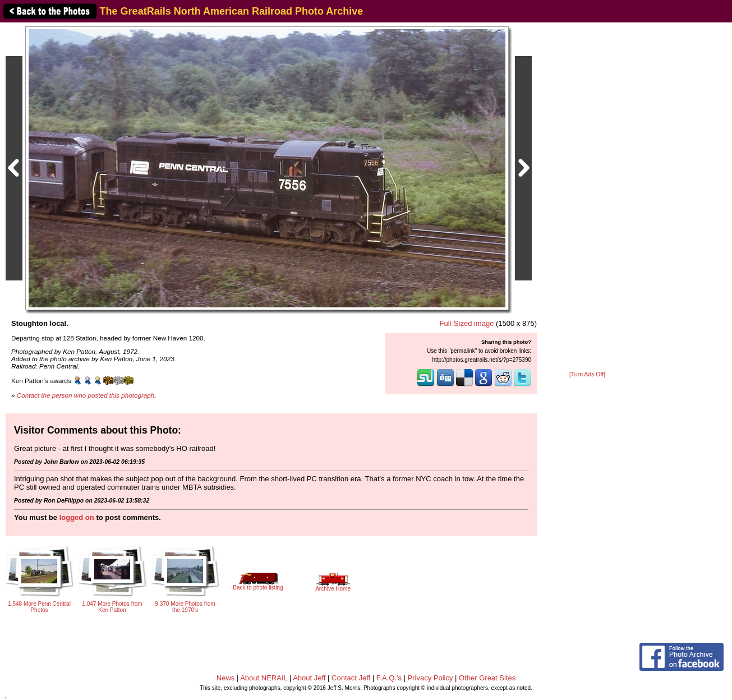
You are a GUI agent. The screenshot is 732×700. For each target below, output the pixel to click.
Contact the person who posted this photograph (86, 395)
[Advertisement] (587, 197)
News (226, 678)
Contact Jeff (351, 678)
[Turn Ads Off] (587, 374)
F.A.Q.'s (389, 678)
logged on (77, 517)
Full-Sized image (467, 323)
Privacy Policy (431, 678)
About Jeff (309, 678)
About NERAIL (264, 678)
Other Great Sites (487, 678)
